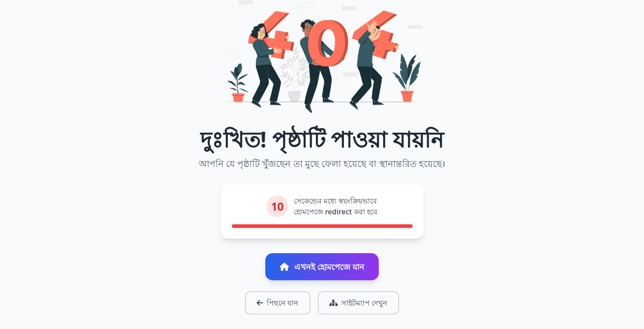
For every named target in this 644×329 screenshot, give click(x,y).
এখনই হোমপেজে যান (322, 267)
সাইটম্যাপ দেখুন (358, 303)
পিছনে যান (277, 303)
